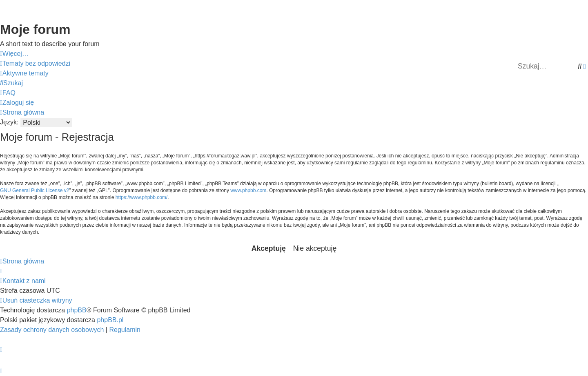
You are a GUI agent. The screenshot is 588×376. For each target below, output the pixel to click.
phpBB (77, 310)
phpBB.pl (110, 320)
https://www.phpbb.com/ (141, 197)
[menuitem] (35, 64)
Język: (9, 122)
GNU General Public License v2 (35, 190)
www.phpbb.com (248, 190)
